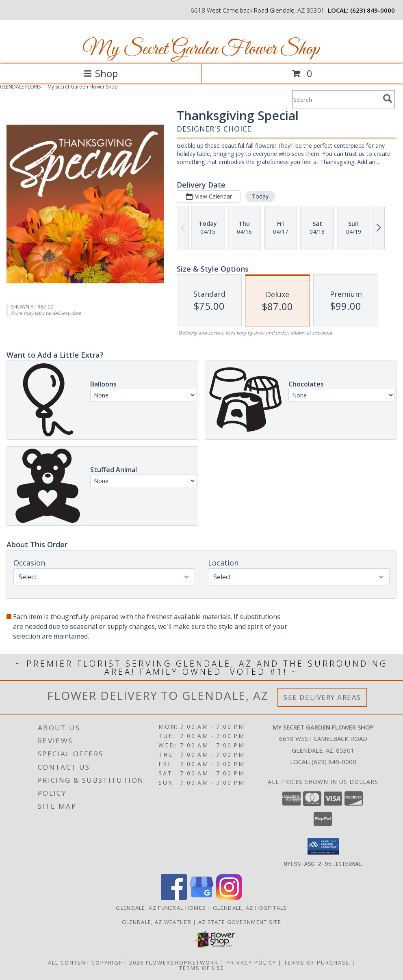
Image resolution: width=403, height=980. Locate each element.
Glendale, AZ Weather (157, 922)
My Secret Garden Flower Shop (201, 49)
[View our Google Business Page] (201, 897)
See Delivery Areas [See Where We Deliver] (322, 697)
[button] (323, 846)
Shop (101, 73)
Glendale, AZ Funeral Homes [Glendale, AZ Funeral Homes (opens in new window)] (161, 907)
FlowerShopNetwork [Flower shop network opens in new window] (182, 962)
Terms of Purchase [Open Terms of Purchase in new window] (317, 962)
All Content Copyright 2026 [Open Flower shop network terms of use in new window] (96, 962)
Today (260, 196)
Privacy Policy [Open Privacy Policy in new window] (251, 962)
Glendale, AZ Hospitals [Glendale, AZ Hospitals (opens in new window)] (250, 907)
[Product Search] (336, 99)
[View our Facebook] (174, 897)
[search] (388, 99)
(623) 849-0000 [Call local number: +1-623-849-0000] (373, 10)
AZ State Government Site (240, 922)
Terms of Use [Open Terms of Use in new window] (202, 967)
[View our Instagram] (229, 897)
